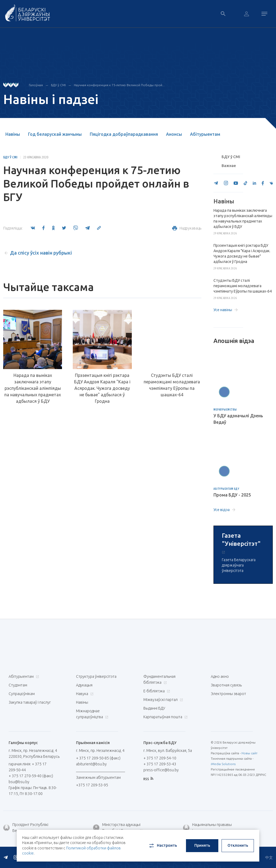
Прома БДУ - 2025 (232, 495)
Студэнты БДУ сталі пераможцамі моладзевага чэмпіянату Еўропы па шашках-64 (172, 385)
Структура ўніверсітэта (96, 676)
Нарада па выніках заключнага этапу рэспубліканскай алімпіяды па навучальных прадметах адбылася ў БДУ (33, 388)
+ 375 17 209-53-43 (160, 764)
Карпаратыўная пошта (165, 717)
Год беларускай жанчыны (55, 134)
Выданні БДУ (154, 708)
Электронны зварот (228, 694)
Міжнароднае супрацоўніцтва (92, 714)
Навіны (13, 134)
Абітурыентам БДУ (226, 489)
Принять (202, 845)
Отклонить (238, 845)
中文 (269, 857)
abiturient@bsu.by (91, 764)
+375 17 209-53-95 (92, 785)
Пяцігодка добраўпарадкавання (124, 134)
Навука (84, 694)
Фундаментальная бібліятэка (159, 679)
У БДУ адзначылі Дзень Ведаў (238, 419)
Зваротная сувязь (226, 685)
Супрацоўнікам (22, 694)
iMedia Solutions (223, 764)
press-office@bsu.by (161, 770)
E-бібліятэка (156, 691)
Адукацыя (84, 685)
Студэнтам (18, 685)
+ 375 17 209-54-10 (160, 758)
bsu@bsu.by (19, 782)
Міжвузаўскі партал (163, 700)
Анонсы (174, 134)
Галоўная (36, 85)
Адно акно (220, 676)
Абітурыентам (205, 134)
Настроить (163, 846)
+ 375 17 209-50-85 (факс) (98, 758)
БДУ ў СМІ (58, 85)
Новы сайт (249, 753)
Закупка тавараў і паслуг (30, 702)
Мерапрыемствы (225, 410)
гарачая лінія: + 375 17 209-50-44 (28, 767)
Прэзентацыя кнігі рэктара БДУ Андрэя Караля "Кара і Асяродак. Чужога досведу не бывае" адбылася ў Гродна (102, 388)
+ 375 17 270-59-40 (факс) (31, 776)
